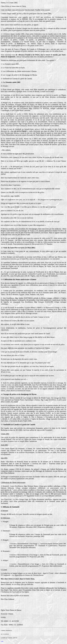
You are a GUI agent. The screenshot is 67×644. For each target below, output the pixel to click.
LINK (2, 641)
